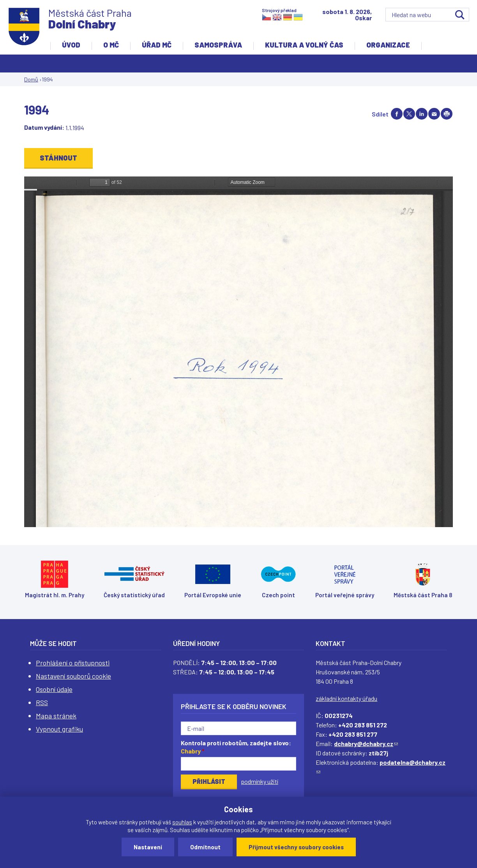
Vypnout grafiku (59, 729)
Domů (31, 79)
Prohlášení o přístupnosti (73, 663)
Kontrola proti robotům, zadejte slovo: (236, 747)
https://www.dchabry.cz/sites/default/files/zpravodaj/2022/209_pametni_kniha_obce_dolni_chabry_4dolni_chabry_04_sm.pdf (238, 352)
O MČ (111, 45)
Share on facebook (397, 114)
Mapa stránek (56, 716)
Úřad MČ (157, 45)
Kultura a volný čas (304, 45)
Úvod (71, 45)
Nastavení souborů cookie (73, 676)
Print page (447, 114)
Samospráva (218, 45)
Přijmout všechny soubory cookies (296, 847)
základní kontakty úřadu (346, 698)
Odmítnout (205, 847)
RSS (42, 702)
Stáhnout (58, 158)
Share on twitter (409, 114)
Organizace (388, 45)
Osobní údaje (54, 689)
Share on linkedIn (422, 114)
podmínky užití (260, 781)
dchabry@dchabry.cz (366, 744)
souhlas (182, 822)
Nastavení (148, 847)
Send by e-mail (434, 114)
